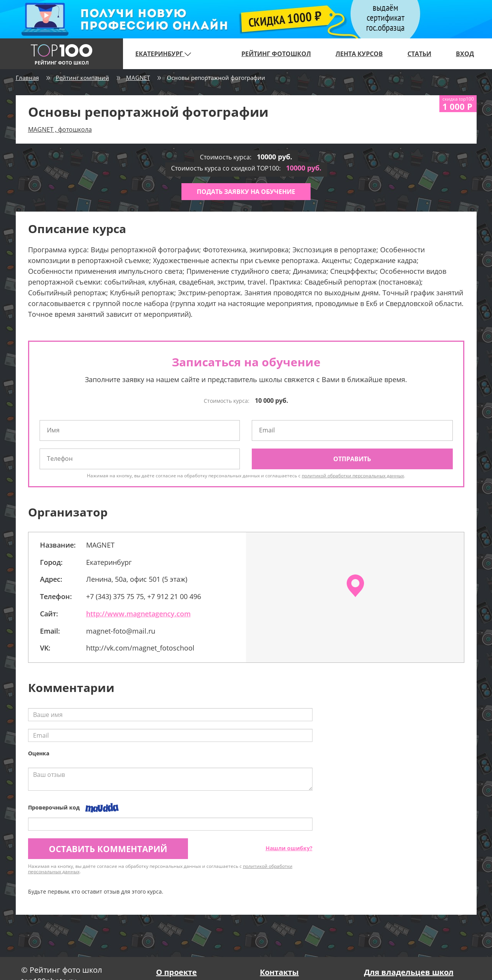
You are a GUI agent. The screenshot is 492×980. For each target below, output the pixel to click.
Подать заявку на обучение (246, 192)
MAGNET (138, 78)
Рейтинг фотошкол (276, 54)
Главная (27, 78)
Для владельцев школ (409, 972)
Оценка (39, 753)
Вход (465, 54)
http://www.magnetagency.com (138, 614)
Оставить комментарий (108, 849)
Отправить (352, 459)
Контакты (279, 972)
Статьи (419, 54)
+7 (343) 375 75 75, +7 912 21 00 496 (144, 596)
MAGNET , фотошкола (60, 129)
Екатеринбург (163, 54)
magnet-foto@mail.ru (121, 631)
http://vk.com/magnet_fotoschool (140, 648)
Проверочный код (54, 807)
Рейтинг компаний (82, 78)
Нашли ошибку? (289, 848)
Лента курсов (359, 54)
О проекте (176, 972)
